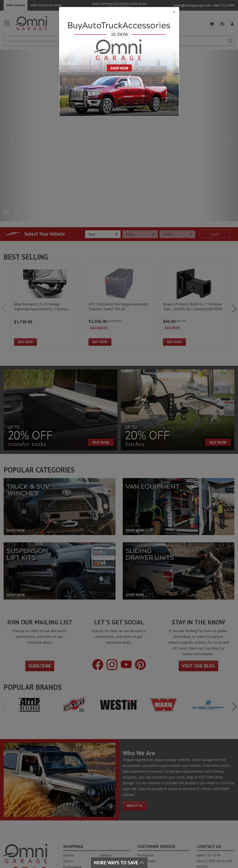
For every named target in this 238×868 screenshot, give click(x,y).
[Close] (119, 12)
